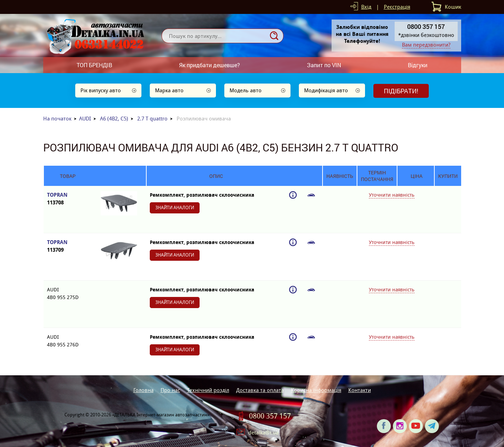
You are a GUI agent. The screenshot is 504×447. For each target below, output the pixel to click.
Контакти (360, 390)
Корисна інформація (316, 390)
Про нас (170, 390)
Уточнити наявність (392, 195)
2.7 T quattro (152, 119)
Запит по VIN (324, 65)
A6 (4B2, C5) (114, 119)
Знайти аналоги (175, 208)
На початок (57, 119)
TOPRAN (68, 199)
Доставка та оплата (260, 390)
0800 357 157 (270, 416)
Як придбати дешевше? (210, 65)
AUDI (85, 119)
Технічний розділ (208, 390)
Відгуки (418, 65)
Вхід (366, 7)
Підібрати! (401, 91)
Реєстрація (397, 7)
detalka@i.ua (263, 433)
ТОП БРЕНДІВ (94, 65)
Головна (144, 390)
